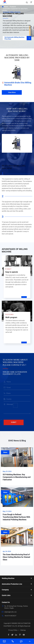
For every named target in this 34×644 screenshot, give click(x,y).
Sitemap (23, 630)
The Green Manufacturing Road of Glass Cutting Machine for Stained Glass (16, 557)
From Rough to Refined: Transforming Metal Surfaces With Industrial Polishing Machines (16, 517)
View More (12, 92)
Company (5, 590)
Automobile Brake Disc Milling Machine (18, 84)
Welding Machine (8, 578)
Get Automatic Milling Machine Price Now (18, 38)
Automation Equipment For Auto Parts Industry (15, 10)
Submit (14, 422)
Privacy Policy (13, 630)
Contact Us (6, 602)
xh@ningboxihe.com (10, 612)
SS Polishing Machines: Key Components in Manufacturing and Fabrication (17, 477)
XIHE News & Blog (17, 441)
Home (6, 7)
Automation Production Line (12, 584)
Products (13, 7)
